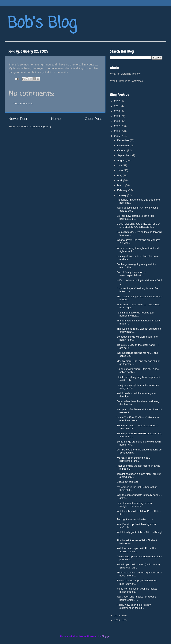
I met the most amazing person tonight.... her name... (134, 505)
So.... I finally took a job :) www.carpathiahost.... (131, 274)
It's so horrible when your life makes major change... (137, 590)
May (120, 175)
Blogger (106, 636)
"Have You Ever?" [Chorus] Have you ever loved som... (138, 419)
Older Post (93, 119)
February (123, 190)
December (123, 140)
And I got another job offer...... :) (135, 519)
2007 (117, 126)
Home (56, 119)
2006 (117, 131)
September (124, 155)
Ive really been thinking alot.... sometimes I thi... (134, 459)
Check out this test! (128, 482)
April (120, 180)
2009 (117, 116)
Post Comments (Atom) (38, 126)
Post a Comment (23, 104)
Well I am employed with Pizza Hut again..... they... (136, 550)
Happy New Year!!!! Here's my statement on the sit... (134, 606)
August (122, 160)
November (123, 145)
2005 (117, 136)
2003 (117, 620)
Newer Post (18, 119)
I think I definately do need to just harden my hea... (135, 314)
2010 (117, 111)
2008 (117, 121)
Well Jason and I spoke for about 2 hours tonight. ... (136, 598)
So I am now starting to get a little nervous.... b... (136, 217)
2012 (117, 101)
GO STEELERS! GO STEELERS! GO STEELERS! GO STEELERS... (138, 225)
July (120, 165)
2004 (117, 615)
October (122, 150)
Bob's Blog (42, 23)
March (121, 185)
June (120, 170)
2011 (117, 106)
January (122, 195)
